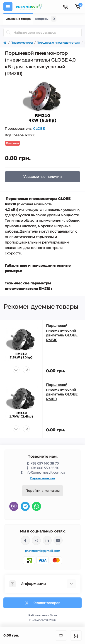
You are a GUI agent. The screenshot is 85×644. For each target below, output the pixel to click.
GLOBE (39, 129)
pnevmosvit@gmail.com (42, 551)
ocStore (52, 615)
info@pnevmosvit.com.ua (45, 472)
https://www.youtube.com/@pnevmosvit (58, 540)
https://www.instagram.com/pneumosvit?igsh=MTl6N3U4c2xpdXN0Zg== (36, 540)
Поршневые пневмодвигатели (58, 43)
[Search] (8, 32)
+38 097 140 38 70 (45, 463)
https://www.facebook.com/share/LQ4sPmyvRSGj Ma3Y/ (25, 540)
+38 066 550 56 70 (45, 468)
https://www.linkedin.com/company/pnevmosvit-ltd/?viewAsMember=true (47, 540)
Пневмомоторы (22, 43)
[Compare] (26, 370)
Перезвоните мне (42, 478)
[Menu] (8, 7)
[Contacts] (65, 7)
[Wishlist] (16, 370)
